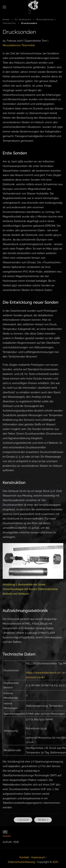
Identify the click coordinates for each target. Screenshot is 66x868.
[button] (4, 7)
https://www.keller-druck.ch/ (44, 673)
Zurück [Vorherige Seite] (23, 820)
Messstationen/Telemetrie (19, 45)
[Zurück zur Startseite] (33, 7)
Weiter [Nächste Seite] (43, 820)
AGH (55, 862)
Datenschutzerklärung (21, 862)
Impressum (38, 857)
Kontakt (24, 857)
